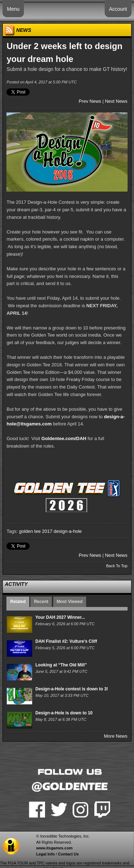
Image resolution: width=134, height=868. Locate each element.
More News (116, 736)
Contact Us (68, 854)
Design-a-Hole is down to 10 (64, 713)
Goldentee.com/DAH (64, 438)
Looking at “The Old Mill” (61, 665)
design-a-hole (68, 531)
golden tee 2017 (36, 531)
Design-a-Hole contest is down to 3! (72, 689)
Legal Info (45, 854)
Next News (116, 101)
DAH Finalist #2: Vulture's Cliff (66, 641)
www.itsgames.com (54, 848)
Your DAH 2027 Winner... (60, 617)
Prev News (90, 101)
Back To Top (117, 566)
